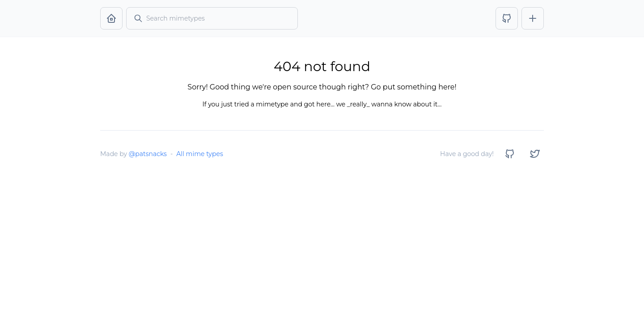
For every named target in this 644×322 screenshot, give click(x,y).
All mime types (199, 154)
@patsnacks (148, 154)
